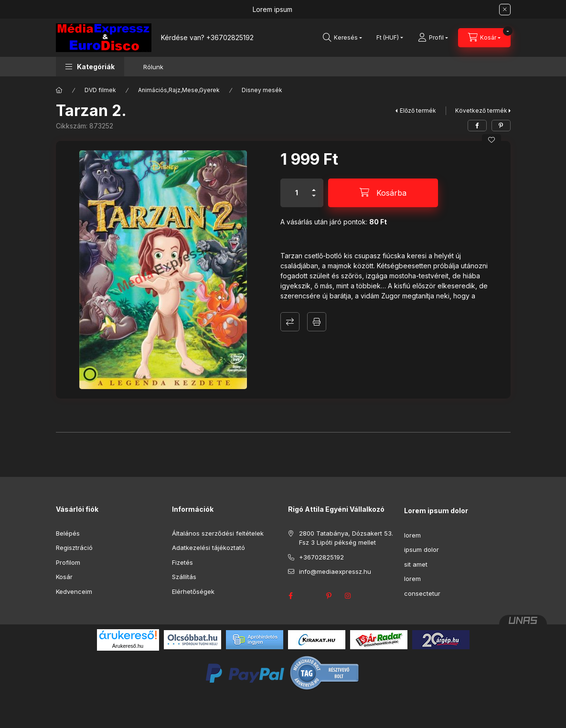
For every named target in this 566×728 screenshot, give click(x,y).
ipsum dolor (422, 549)
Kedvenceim (74, 591)
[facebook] (477, 126)
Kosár (64, 577)
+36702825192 (230, 37)
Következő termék (481, 111)
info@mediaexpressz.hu (335, 571)
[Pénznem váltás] (388, 38)
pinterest (329, 596)
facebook (291, 596)
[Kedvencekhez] (491, 140)
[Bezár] (505, 10)
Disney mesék (262, 90)
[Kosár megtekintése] (484, 38)
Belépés (68, 533)
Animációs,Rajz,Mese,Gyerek (179, 90)
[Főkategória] (59, 90)
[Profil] (433, 38)
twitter (310, 596)
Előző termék (418, 111)
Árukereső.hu (128, 646)
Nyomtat (317, 322)
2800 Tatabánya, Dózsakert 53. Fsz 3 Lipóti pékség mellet (346, 538)
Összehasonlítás (290, 322)
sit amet (416, 564)
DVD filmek (100, 90)
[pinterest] (501, 126)
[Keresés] (342, 38)
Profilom (68, 562)
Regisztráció (74, 548)
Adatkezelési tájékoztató (208, 548)
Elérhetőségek (193, 591)
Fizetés (182, 562)
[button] (90, 67)
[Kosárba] (383, 193)
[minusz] (314, 200)
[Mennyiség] (297, 193)
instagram (348, 596)
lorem (412, 535)
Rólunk (153, 67)
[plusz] (314, 186)
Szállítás (184, 577)
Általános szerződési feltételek (218, 533)
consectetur (422, 593)
